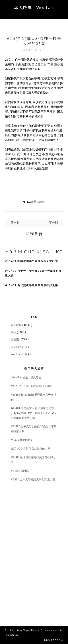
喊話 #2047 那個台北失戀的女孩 (31, 449)
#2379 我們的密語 (22, 440)
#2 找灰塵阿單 (20, 471)
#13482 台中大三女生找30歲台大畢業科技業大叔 (33, 273)
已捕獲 (15, 339)
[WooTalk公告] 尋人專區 (26, 377)
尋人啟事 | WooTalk (34, 7)
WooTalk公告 (19, 354)
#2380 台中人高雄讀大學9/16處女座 (33, 479)
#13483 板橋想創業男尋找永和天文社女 (32, 261)
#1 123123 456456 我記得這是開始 (32, 386)
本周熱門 (17, 347)
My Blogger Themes (29, 630)
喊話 (14, 332)
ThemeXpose (12, 635)
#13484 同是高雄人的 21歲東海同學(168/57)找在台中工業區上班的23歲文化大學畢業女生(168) (34, 413)
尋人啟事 (39, 202)
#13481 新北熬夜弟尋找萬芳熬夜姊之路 (32, 285)
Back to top (54, 640)
